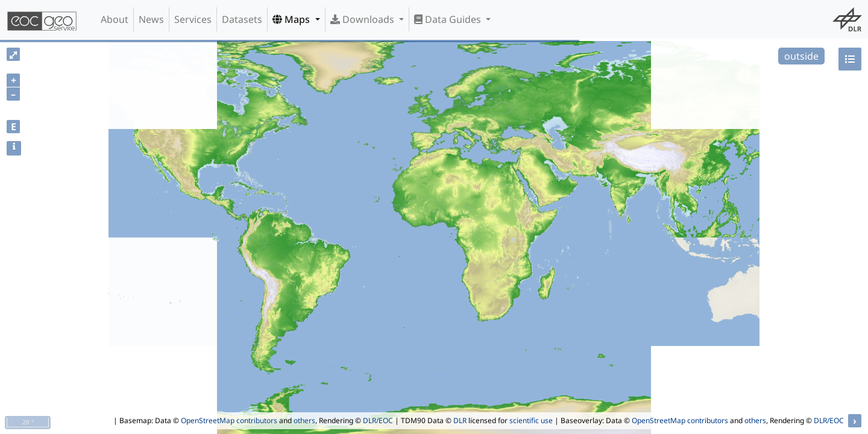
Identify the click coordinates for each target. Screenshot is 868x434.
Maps (292, 19)
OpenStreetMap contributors (229, 420)
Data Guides (449, 19)
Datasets (242, 19)
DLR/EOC (378, 420)
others (304, 420)
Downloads (363, 19)
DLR (460, 420)
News (151, 19)
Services (193, 19)
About (115, 19)
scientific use (531, 420)
